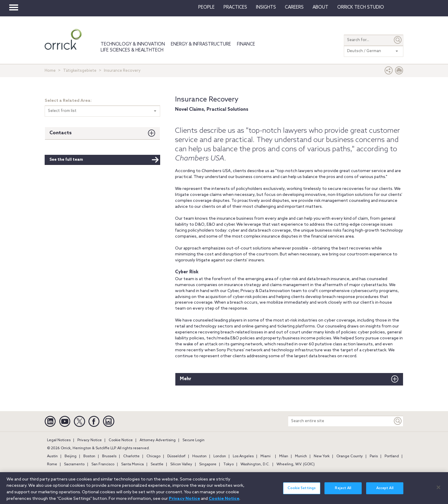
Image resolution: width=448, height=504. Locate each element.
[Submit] (398, 40)
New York (322, 456)
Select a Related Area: (68, 101)
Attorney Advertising (158, 440)
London (220, 456)
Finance (246, 44)
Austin (52, 456)
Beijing (71, 456)
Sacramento (74, 464)
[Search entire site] (340, 421)
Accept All (385, 492)
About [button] (320, 7)
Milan (284, 456)
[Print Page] (399, 72)
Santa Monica (132, 464)
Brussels (109, 456)
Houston (199, 456)
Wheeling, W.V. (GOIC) (296, 464)
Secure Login (193, 440)
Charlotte (131, 456)
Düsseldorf (176, 456)
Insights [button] (266, 7)
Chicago (153, 456)
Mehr (186, 379)
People (206, 7)
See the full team (104, 160)
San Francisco (103, 464)
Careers (294, 7)
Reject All (343, 492)
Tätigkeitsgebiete (80, 71)
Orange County (350, 456)
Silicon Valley (181, 464)
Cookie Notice (121, 440)
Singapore (208, 464)
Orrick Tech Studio (361, 7)
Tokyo (228, 464)
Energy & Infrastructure (201, 44)
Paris (374, 456)
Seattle (157, 464)
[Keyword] (398, 421)
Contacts (61, 133)
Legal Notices (59, 440)
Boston (89, 456)
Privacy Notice (90, 440)
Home (50, 71)
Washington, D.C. (255, 464)
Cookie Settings (302, 492)
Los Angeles (243, 456)
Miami (266, 456)
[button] (389, 72)
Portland (392, 456)
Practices (235, 7)
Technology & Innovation (133, 44)
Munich (301, 456)
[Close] (438, 491)
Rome (52, 464)
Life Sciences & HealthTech (132, 50)
